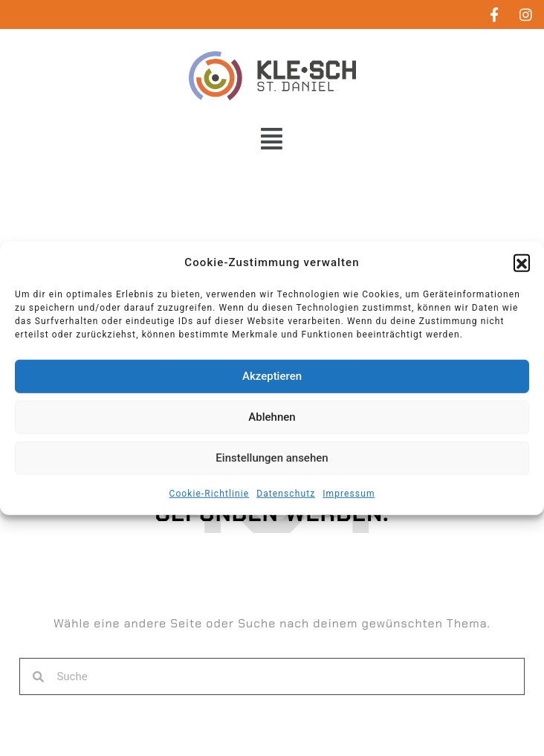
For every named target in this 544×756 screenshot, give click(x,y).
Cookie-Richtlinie (209, 494)
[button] (522, 262)
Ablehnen (272, 417)
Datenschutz (286, 494)
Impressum (349, 494)
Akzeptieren (272, 376)
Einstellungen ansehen (272, 458)
